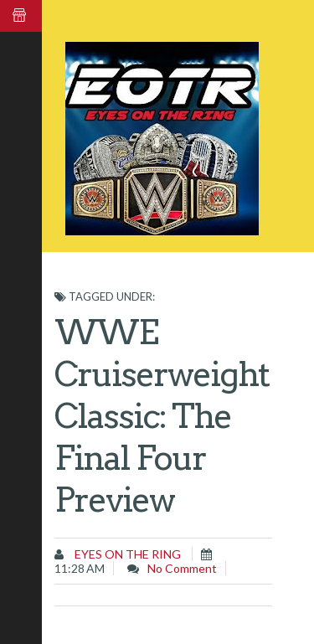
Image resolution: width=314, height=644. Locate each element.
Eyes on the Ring (126, 554)
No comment (182, 568)
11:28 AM (80, 568)
